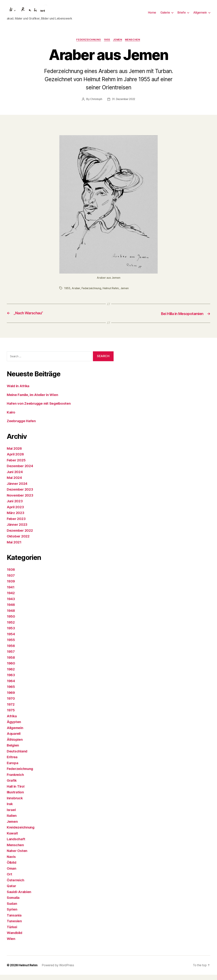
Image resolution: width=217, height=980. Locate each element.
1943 (11, 604)
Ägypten (14, 727)
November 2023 (21, 500)
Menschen (134, 45)
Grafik (12, 786)
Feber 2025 (16, 465)
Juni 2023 (15, 506)
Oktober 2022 (19, 541)
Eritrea (12, 762)
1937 (11, 581)
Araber (76, 293)
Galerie (165, 15)
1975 (11, 715)
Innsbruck (15, 803)
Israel (12, 815)
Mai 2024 (15, 483)
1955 (107, 45)
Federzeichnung (88, 45)
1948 (11, 616)
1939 (11, 586)
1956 (11, 651)
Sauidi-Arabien (20, 897)
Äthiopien (15, 745)
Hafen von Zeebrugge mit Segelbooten (40, 409)
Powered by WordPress (58, 970)
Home (152, 15)
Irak (10, 809)
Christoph (96, 104)
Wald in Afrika (19, 391)
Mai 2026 (15, 453)
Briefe (182, 15)
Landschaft (16, 844)
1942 (11, 598)
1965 (11, 692)
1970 (11, 704)
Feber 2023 (16, 524)
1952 (11, 627)
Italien (12, 821)
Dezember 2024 (21, 471)
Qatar (12, 891)
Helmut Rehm (112, 293)
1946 (11, 610)
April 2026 (16, 459)
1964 (11, 686)
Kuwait (13, 838)
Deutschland (18, 756)
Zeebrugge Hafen (22, 426)
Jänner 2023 (17, 530)
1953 (11, 633)
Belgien (13, 750)
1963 (11, 680)
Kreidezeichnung (21, 833)
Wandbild (15, 938)
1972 (11, 709)
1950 (11, 622)
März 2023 (16, 518)
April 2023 (16, 512)
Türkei (12, 932)
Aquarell (14, 739)
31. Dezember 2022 (124, 104)
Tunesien (15, 926)
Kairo (11, 417)
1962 (11, 674)
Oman (12, 873)
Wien (11, 944)
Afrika (12, 721)
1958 (11, 663)
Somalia (14, 903)
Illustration (16, 797)
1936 (11, 575)
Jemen (118, 45)
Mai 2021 (14, 547)
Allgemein (200, 15)
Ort (10, 879)
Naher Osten (17, 856)
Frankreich (16, 780)
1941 (11, 592)
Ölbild (12, 868)
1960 (11, 668)
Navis (12, 862)
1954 (11, 639)
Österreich (16, 885)
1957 (11, 657)
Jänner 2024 (18, 489)
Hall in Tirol (16, 791)
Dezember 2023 (20, 495)
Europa (13, 768)
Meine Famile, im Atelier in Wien (34, 400)
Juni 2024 (15, 477)
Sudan (12, 909)
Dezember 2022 (20, 536)
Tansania (14, 920)
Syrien (12, 915)
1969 (11, 698)
